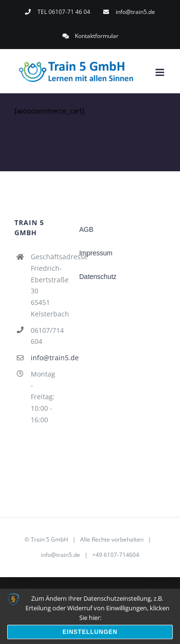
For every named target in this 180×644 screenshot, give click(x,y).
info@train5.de (43, 358)
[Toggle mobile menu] (161, 72)
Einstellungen (90, 632)
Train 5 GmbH (49, 539)
